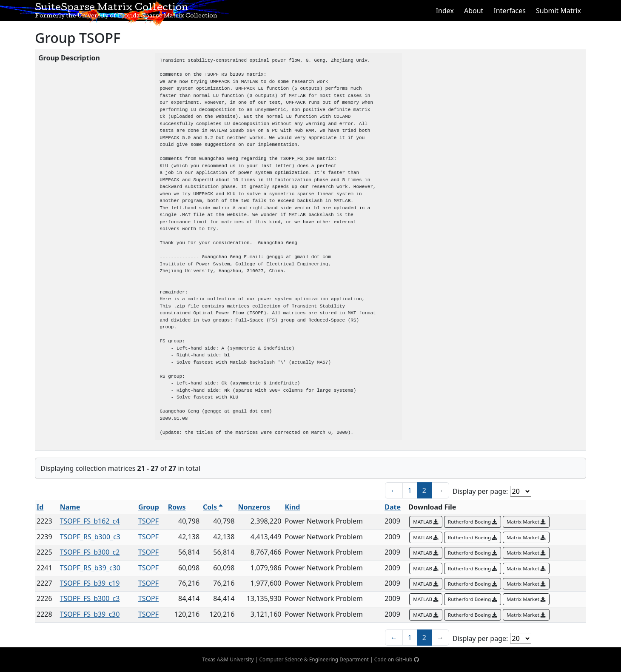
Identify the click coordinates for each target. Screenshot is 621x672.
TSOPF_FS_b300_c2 (90, 552)
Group (149, 507)
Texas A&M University (228, 659)
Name (70, 507)
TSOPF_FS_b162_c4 (90, 521)
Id (40, 507)
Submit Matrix (558, 11)
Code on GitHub (397, 659)
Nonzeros (254, 507)
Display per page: (480, 491)
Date (393, 507)
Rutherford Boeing (473, 522)
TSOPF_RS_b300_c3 (90, 537)
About (474, 11)
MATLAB (426, 522)
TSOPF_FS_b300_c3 (90, 598)
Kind (292, 507)
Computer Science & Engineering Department (314, 659)
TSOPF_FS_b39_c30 (90, 614)
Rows (177, 507)
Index (445, 11)
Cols (213, 507)
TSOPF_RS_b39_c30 (90, 568)
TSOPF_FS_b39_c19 (90, 583)
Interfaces (510, 11)
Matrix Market (526, 522)
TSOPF (148, 521)
